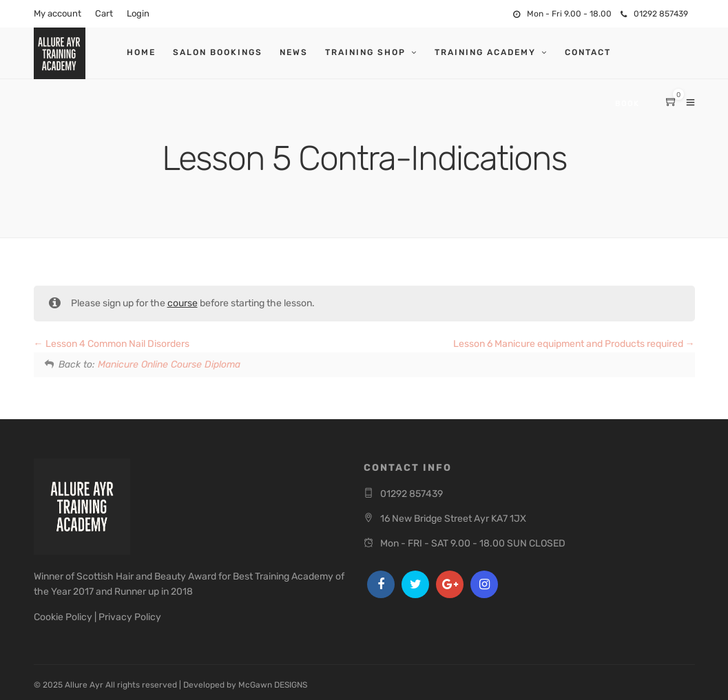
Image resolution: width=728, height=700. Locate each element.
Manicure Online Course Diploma (169, 364)
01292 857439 (654, 14)
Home (141, 52)
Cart (104, 13)
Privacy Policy (130, 617)
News (294, 52)
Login (138, 13)
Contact (588, 52)
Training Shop (365, 52)
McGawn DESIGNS (273, 685)
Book (627, 104)
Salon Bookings (218, 52)
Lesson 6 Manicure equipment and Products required (574, 344)
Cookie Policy (63, 617)
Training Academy (485, 52)
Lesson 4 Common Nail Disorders (112, 344)
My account (58, 13)
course (183, 303)
